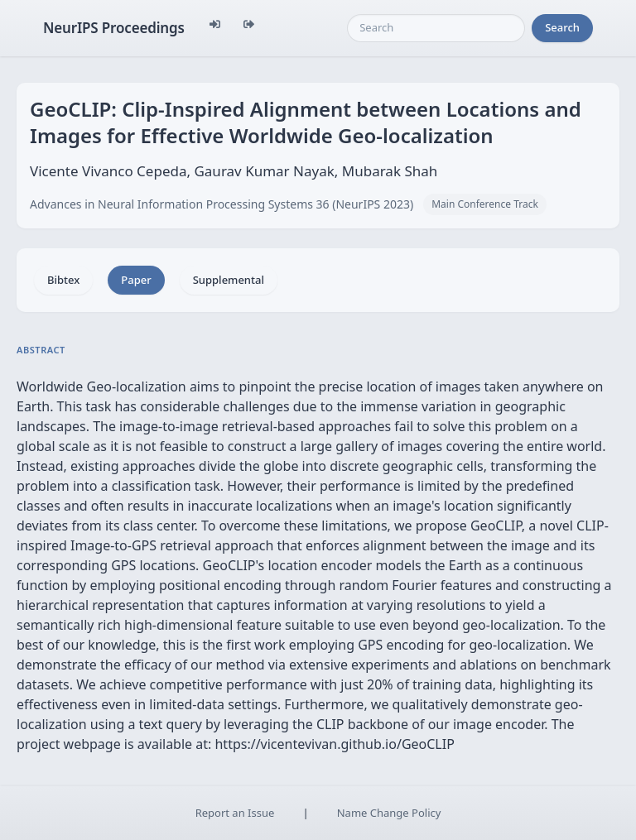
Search (562, 27)
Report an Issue (235, 813)
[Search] (436, 28)
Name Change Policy (389, 813)
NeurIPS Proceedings (114, 28)
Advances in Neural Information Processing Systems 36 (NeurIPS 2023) (222, 204)
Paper (136, 280)
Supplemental (229, 280)
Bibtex (63, 280)
